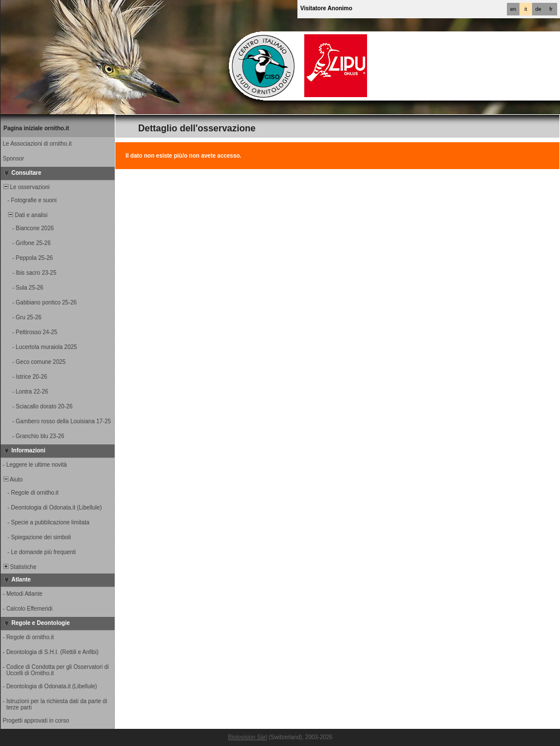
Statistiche (19, 567)
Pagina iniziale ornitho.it (36, 128)
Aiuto (12, 480)
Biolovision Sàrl (248, 737)
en (513, 9)
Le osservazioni (26, 187)
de (538, 9)
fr (551, 9)
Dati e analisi (25, 215)
